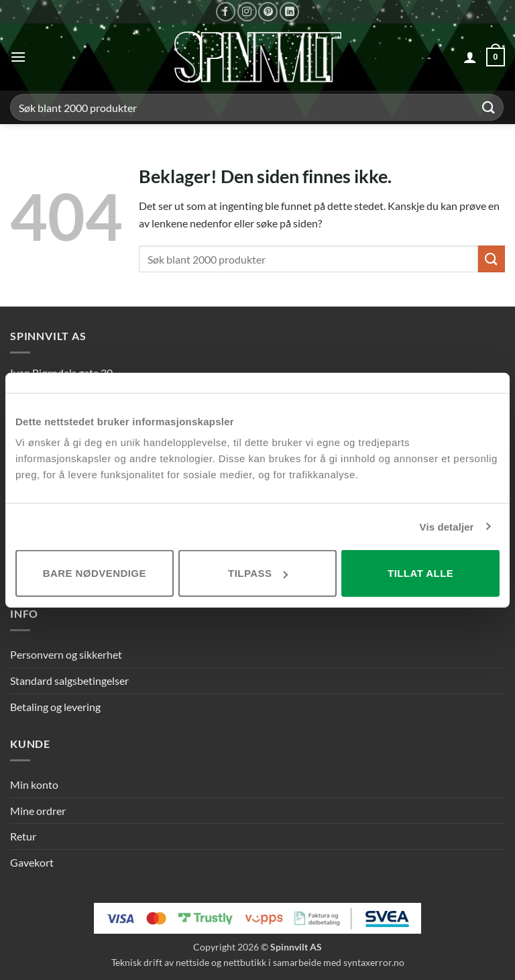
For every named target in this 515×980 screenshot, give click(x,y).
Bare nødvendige (95, 573)
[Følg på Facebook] (226, 12)
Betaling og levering (55, 707)
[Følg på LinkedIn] (289, 12)
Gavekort (32, 862)
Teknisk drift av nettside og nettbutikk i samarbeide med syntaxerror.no (258, 962)
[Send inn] (489, 107)
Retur (23, 836)
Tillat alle (420, 573)
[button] (18, 57)
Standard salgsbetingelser (69, 680)
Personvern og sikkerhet (66, 654)
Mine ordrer (38, 811)
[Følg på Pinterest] (268, 12)
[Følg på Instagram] (247, 12)
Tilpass (258, 573)
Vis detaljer (447, 526)
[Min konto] (470, 57)
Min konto (34, 784)
